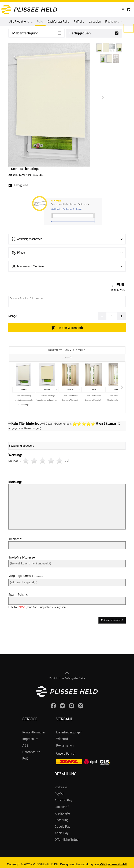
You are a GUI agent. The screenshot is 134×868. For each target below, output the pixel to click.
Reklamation (65, 742)
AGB (25, 742)
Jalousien (95, 22)
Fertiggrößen (80, 33)
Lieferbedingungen (69, 729)
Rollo (40, 23)
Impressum (30, 735)
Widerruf (62, 735)
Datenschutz (31, 748)
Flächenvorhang (115, 22)
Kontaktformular (34, 729)
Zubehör (67, 358)
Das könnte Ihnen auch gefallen (67, 350)
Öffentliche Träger (67, 836)
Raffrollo (79, 22)
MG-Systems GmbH (113, 861)
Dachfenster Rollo (58, 22)
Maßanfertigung (25, 33)
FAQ (25, 755)
